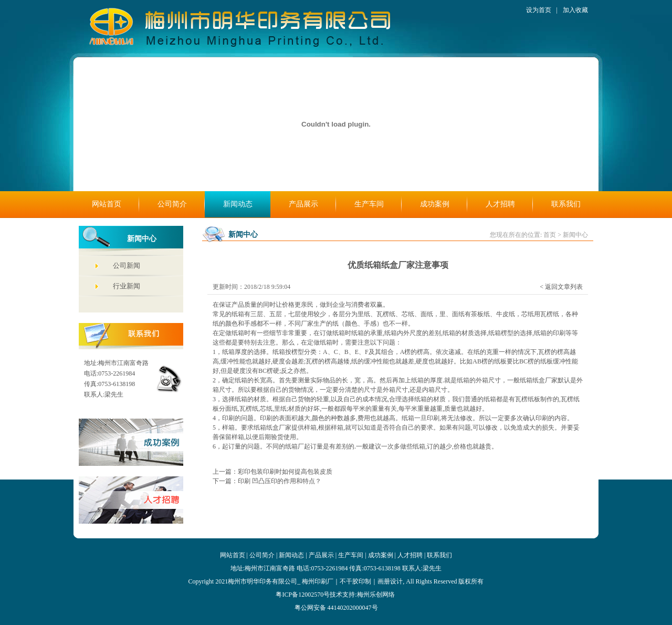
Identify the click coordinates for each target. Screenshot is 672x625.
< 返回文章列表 (561, 287)
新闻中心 (575, 235)
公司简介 (172, 204)
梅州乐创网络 (376, 595)
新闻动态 (238, 204)
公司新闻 (127, 265)
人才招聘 (500, 204)
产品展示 (303, 204)
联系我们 (566, 204)
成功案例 (435, 204)
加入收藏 (575, 10)
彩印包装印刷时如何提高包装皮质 (285, 472)
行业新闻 (127, 286)
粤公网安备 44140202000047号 (336, 608)
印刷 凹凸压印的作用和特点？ (280, 481)
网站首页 (107, 204)
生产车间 (369, 204)
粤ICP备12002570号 (303, 595)
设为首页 (539, 10)
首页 (550, 235)
